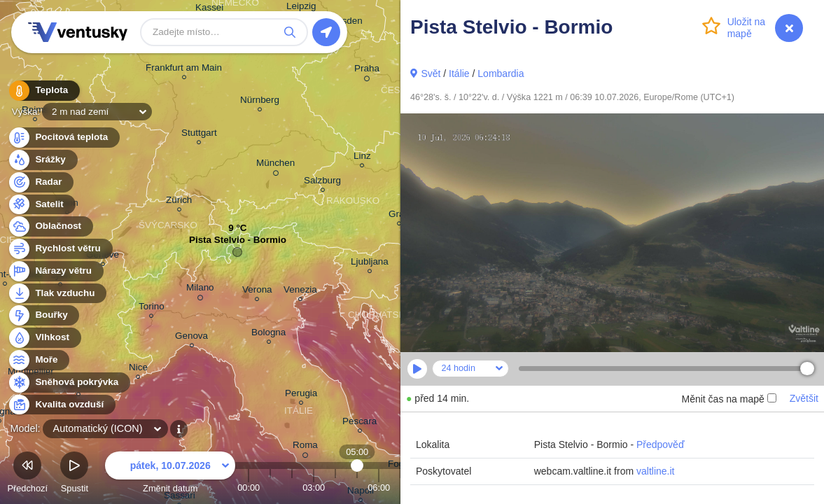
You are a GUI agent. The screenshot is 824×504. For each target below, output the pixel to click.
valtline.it (655, 471)
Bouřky (43, 315)
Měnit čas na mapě (728, 399)
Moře (39, 360)
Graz (399, 216)
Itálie (459, 73)
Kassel (209, 9)
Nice (138, 369)
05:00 (357, 488)
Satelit (41, 205)
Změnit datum (170, 474)
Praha (367, 71)
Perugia (301, 395)
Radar (41, 182)
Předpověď (661, 444)
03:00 (314, 488)
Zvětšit (804, 398)
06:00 (379, 488)
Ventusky (76, 32)
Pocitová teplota (63, 138)
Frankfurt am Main (184, 70)
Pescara (359, 423)
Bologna (268, 334)
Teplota (43, 91)
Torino (152, 308)
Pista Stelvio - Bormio (238, 243)
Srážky (42, 160)
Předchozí (27, 474)
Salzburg (322, 182)
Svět (431, 73)
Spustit (74, 474)
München (275, 165)
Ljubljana (370, 264)
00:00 (249, 488)
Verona (257, 292)
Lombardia (501, 73)
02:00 (292, 488)
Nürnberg (260, 102)
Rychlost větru (60, 249)
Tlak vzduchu (57, 294)
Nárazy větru (55, 271)
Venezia (300, 292)
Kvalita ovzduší (61, 405)
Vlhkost (44, 338)
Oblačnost (50, 226)
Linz (362, 158)
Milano (200, 290)
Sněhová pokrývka (69, 383)
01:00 (270, 488)
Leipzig (301, 8)
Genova (191, 338)
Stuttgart (199, 135)
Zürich (179, 202)
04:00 (335, 488)
